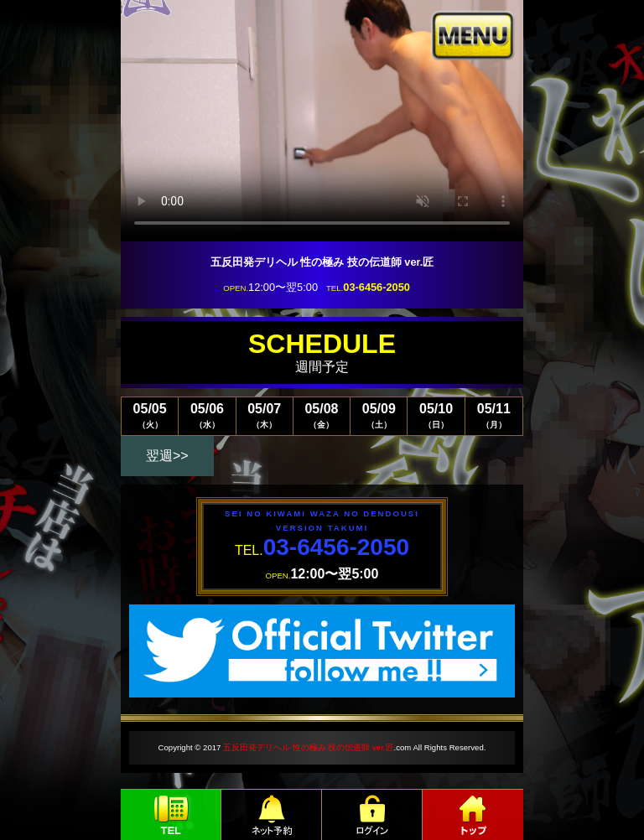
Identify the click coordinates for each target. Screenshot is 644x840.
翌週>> (167, 456)
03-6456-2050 (377, 287)
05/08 (322, 415)
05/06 (207, 415)
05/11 (494, 415)
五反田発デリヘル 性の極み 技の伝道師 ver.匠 (308, 747)
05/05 (150, 415)
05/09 (379, 415)
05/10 (436, 415)
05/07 (265, 415)
